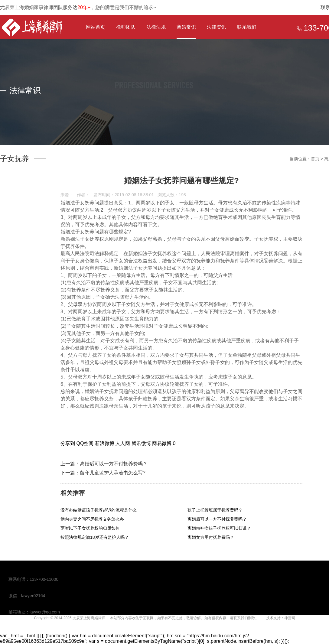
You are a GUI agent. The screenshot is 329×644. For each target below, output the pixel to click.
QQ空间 (85, 443)
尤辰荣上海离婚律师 (89, 618)
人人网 (123, 443)
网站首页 (96, 27)
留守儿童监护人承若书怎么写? (113, 473)
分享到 (68, 443)
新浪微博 (105, 443)
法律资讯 (217, 27)
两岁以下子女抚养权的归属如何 (90, 528)
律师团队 (126, 27)
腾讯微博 (142, 443)
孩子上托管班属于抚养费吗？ (215, 510)
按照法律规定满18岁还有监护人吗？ (95, 537)
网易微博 (162, 443)
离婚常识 (186, 27)
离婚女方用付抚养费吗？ (211, 537)
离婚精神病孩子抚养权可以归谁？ (219, 528)
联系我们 (247, 27)
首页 (315, 159)
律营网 (290, 618)
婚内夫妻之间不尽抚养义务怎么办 (92, 519)
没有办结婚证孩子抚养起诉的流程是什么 (99, 510)
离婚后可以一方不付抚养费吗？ (114, 464)
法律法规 (156, 27)
